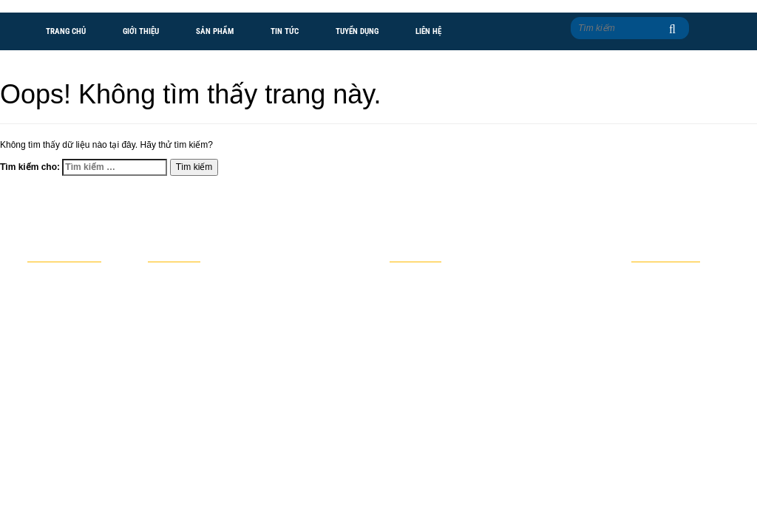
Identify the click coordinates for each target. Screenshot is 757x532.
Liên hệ (428, 31)
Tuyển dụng (357, 31)
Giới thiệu (141, 31)
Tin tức (285, 31)
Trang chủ (66, 31)
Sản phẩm (215, 31)
